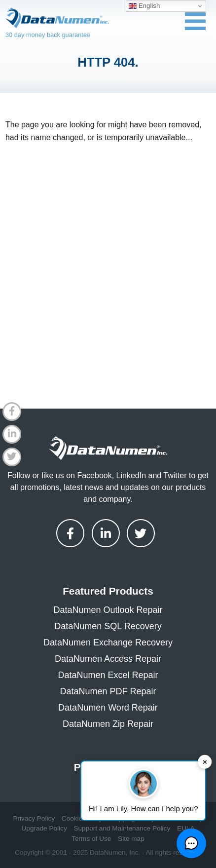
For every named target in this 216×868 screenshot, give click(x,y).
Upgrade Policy (44, 828)
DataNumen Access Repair (108, 659)
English (144, 6)
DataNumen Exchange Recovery (108, 642)
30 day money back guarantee (48, 35)
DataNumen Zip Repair (108, 724)
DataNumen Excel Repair (108, 675)
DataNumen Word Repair (108, 708)
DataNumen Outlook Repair (108, 610)
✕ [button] (205, 762)
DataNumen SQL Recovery (108, 626)
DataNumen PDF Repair (108, 691)
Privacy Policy (34, 818)
